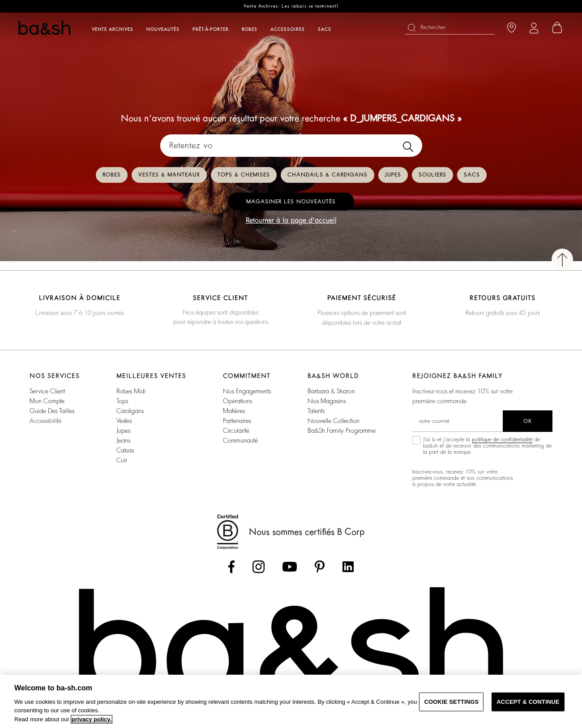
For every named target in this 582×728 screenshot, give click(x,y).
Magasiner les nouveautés (291, 202)
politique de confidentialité (502, 439)
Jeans (123, 440)
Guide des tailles (52, 411)
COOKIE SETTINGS (451, 702)
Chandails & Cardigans (327, 175)
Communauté (240, 440)
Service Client (47, 391)
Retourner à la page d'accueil (291, 220)
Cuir (122, 460)
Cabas (125, 450)
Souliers (432, 175)
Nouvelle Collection (334, 421)
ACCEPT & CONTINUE (528, 702)
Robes (112, 175)
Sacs (472, 175)
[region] (291, 701)
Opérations (238, 401)
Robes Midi (131, 391)
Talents (316, 411)
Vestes (124, 421)
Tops (122, 401)
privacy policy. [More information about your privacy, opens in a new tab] (92, 719)
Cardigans (130, 411)
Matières (234, 411)
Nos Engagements (247, 391)
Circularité (236, 431)
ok (528, 421)
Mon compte (47, 401)
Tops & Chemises (244, 175)
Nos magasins (327, 401)
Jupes (393, 175)
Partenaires (237, 421)
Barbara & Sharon (331, 391)
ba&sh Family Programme (342, 431)
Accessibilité (45, 421)
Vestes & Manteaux (169, 175)
